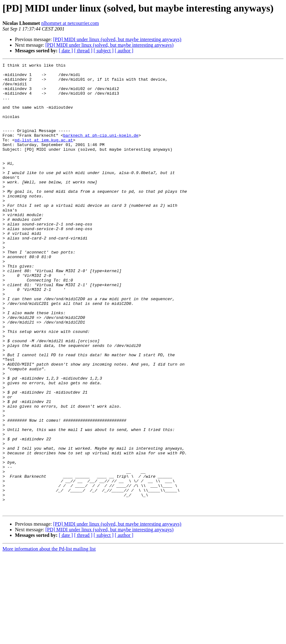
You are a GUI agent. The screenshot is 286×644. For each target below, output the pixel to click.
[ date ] (66, 51)
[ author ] (124, 51)
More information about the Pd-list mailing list (49, 639)
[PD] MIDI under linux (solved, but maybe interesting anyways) (117, 39)
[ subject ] (104, 51)
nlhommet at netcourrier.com (70, 23)
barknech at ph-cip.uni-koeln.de (101, 150)
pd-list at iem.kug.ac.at (44, 156)
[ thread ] (83, 51)
